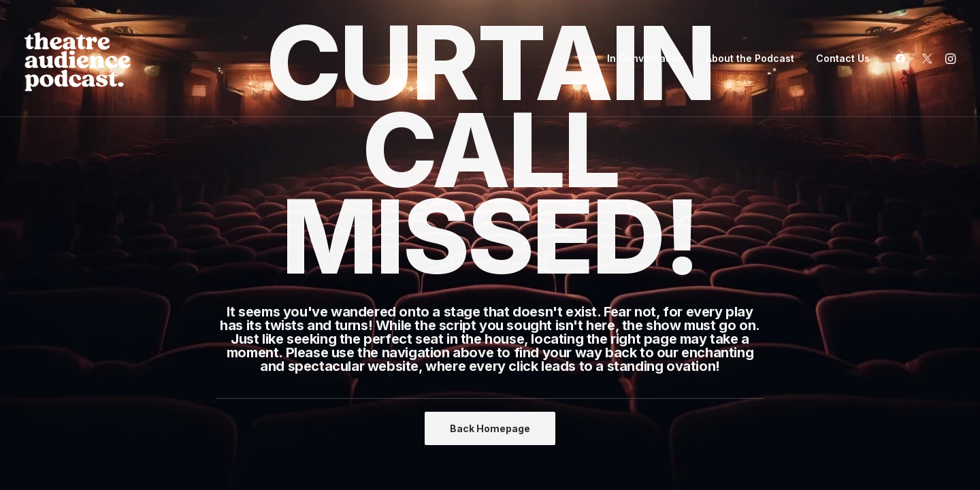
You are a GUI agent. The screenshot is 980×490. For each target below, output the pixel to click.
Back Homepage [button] (490, 428)
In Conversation (646, 58)
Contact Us (843, 58)
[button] (903, 59)
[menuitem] (646, 59)
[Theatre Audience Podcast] (78, 59)
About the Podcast (750, 58)
